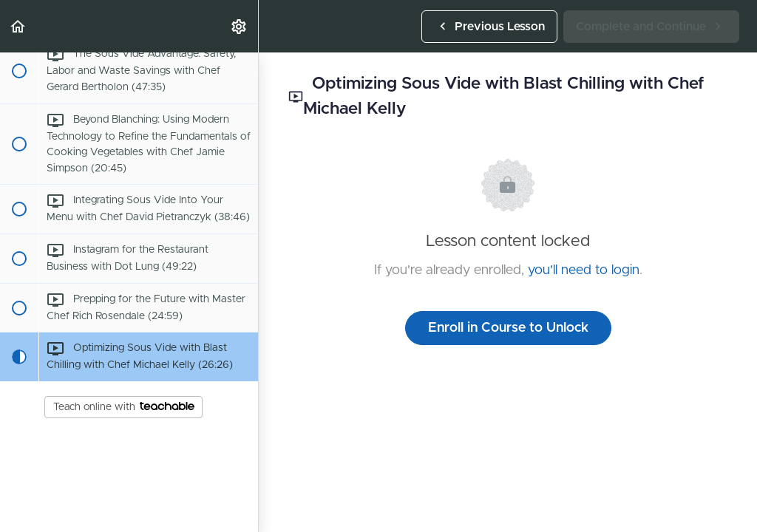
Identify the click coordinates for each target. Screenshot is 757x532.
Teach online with (124, 407)
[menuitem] (240, 26)
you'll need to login (584, 270)
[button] (18, 26)
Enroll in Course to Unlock (508, 328)
